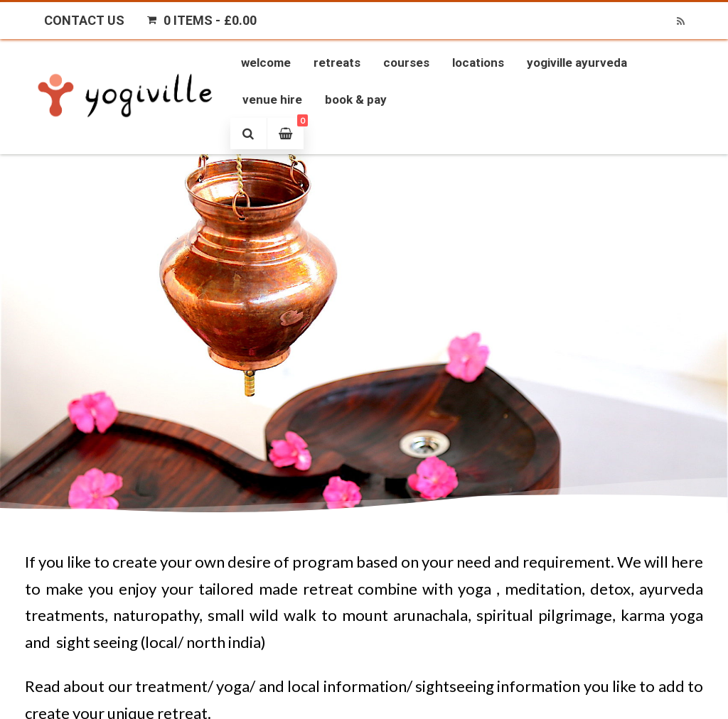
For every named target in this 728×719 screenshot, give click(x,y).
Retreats (337, 63)
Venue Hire (272, 99)
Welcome (266, 63)
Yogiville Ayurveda (577, 63)
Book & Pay (356, 99)
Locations (478, 63)
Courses (406, 63)
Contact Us (84, 20)
